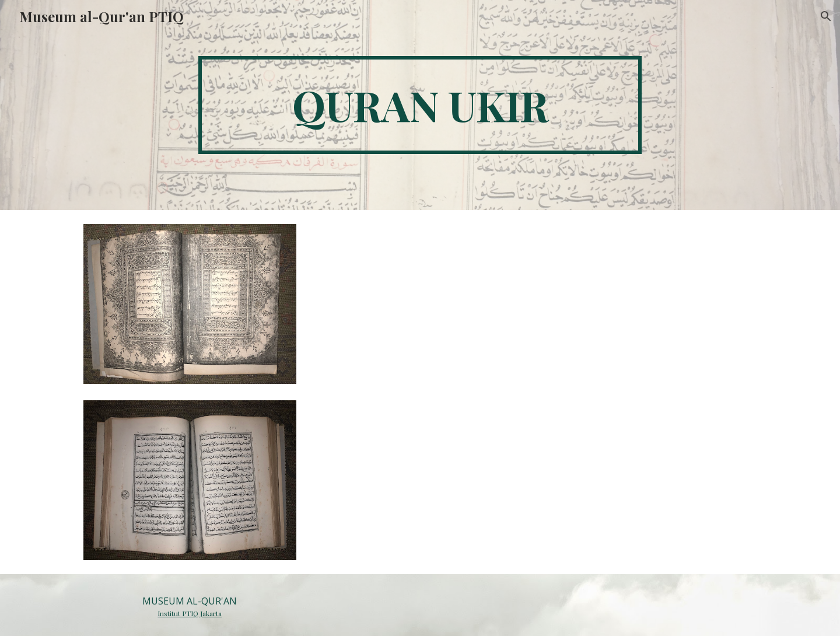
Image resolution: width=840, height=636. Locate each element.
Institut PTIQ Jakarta (190, 613)
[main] (420, 105)
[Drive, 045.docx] (535, 391)
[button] (826, 16)
